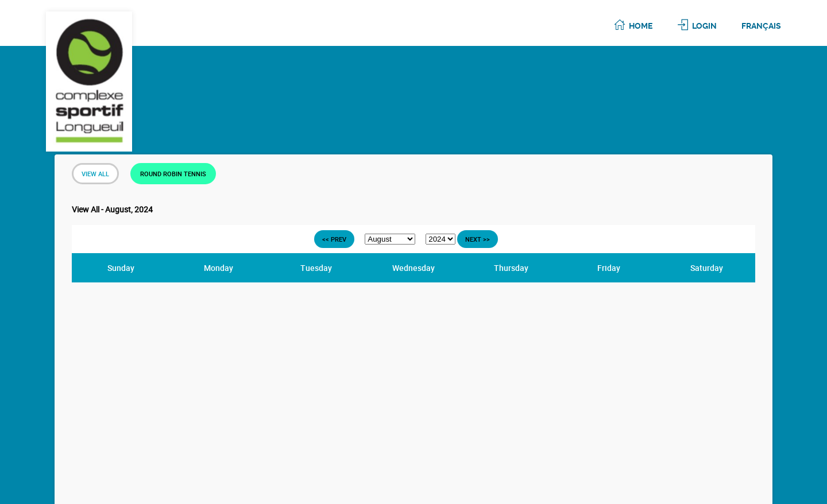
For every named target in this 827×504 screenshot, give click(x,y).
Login (704, 26)
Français (761, 26)
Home (641, 26)
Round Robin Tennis (173, 174)
